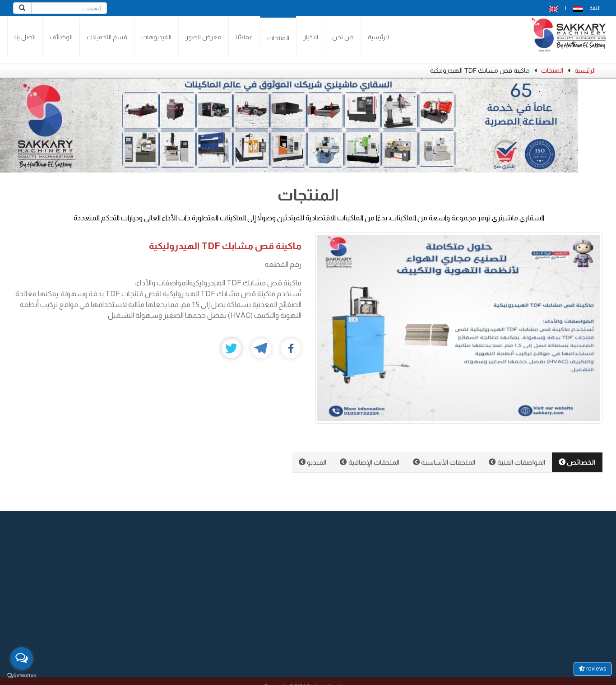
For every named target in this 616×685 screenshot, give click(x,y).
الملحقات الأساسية (444, 462)
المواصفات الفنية (517, 462)
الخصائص (577, 462)
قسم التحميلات (107, 37)
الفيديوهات (156, 37)
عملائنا (244, 37)
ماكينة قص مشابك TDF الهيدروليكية (225, 246)
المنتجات (278, 38)
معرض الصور (204, 37)
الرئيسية (378, 37)
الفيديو (313, 462)
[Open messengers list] (22, 658)
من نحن (343, 37)
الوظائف (61, 37)
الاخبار (311, 37)
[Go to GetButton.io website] (22, 676)
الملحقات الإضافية (369, 462)
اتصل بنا (25, 37)
